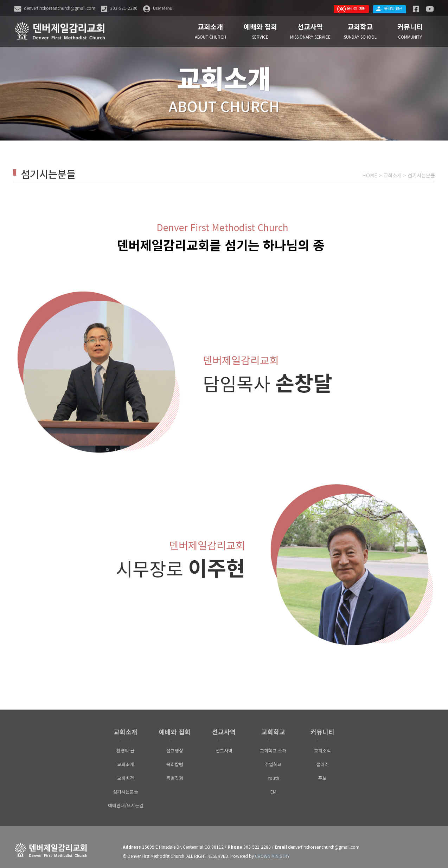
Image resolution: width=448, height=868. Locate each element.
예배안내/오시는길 (126, 800)
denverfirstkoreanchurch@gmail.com (324, 841)
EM (273, 786)
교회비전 (126, 773)
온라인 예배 (351, 9)
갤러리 (322, 759)
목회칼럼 (175, 759)
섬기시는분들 (421, 175)
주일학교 (273, 759)
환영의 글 (126, 745)
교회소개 (392, 175)
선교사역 (224, 745)
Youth (273, 773)
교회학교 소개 (273, 745)
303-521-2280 (257, 841)
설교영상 (175, 745)
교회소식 (322, 745)
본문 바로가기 (0, 0)
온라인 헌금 (389, 8)
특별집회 (175, 773)
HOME (370, 175)
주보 (322, 773)
